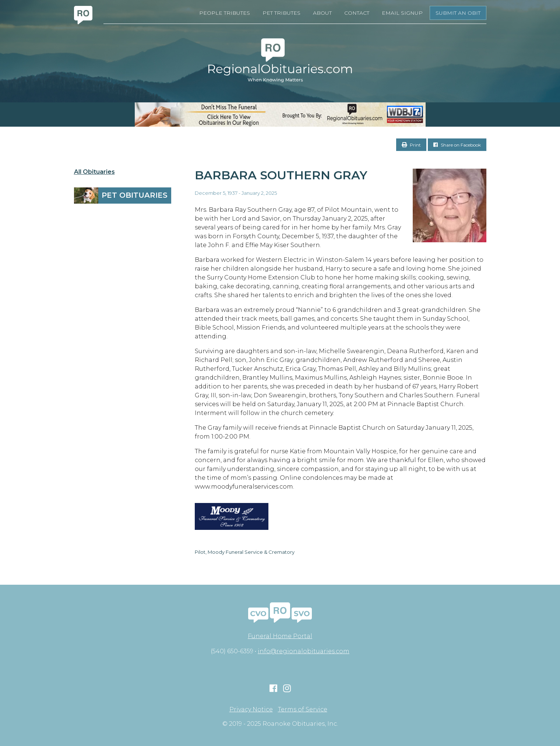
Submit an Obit (458, 13)
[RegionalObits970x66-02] (280, 115)
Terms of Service (303, 710)
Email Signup (402, 13)
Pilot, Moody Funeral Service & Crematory (245, 552)
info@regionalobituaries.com (304, 651)
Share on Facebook (457, 145)
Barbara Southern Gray (281, 175)
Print (411, 145)
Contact (357, 13)
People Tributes (225, 13)
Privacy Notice (251, 710)
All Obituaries (94, 172)
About (322, 13)
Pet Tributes (281, 13)
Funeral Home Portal (280, 636)
